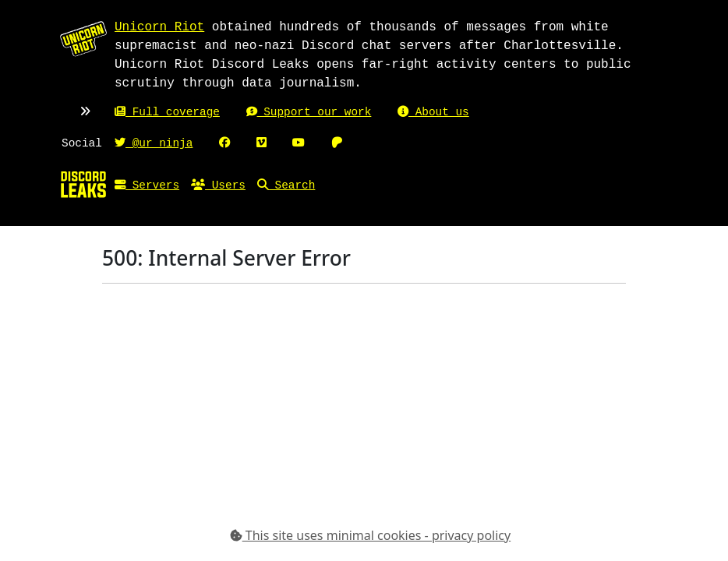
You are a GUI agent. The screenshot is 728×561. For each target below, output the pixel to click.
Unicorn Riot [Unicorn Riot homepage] (159, 27)
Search (286, 186)
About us (433, 113)
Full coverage (167, 113)
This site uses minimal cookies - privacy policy (371, 535)
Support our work (309, 113)
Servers (147, 186)
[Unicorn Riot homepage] (83, 38)
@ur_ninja (154, 144)
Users (218, 186)
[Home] (83, 183)
